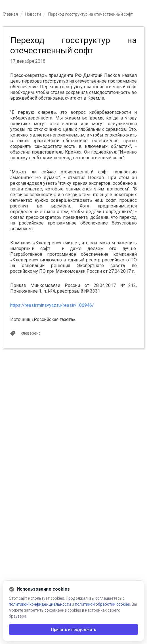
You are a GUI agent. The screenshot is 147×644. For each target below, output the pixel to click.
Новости (33, 14)
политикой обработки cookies (102, 604)
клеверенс (31, 333)
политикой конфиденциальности (40, 604)
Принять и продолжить (74, 630)
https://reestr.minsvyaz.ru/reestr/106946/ (52, 305)
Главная (10, 14)
